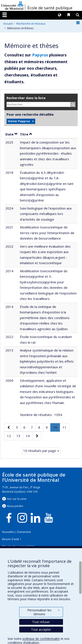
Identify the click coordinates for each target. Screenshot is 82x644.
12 (10, 435)
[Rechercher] (73, 104)
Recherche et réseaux (31, 24)
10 (56, 428)
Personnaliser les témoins (43, 612)
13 (20, 435)
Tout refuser (41, 622)
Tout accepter (41, 630)
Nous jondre (15, 506)
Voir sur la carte (17, 499)
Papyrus (40, 55)
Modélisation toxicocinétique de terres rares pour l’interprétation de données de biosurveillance (47, 233)
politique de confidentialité (41, 639)
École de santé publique (50, 8)
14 (29, 435)
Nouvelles (8, 532)
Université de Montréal (12, 5)
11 (66, 427)
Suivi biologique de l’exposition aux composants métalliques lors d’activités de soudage (46, 214)
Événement (24, 532)
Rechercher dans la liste (26, 98)
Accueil (8, 24)
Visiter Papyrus (19, 121)
